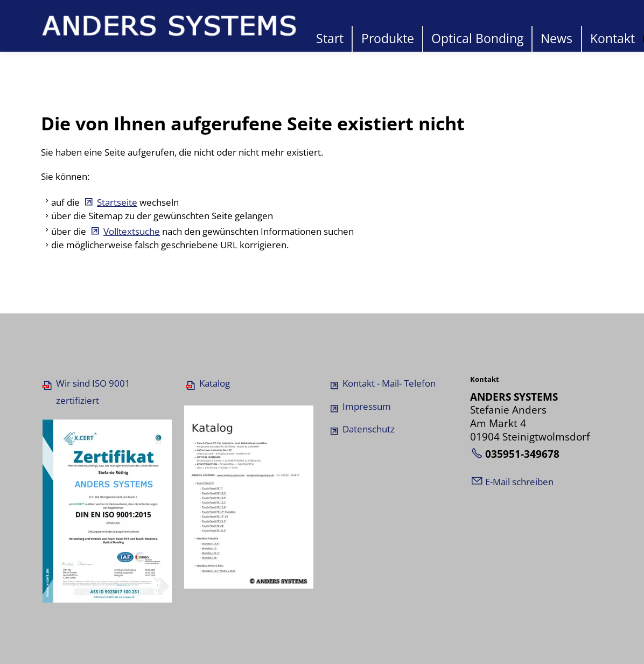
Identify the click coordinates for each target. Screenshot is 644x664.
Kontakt (612, 39)
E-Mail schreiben (519, 482)
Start (330, 39)
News (556, 39)
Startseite (117, 202)
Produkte (388, 39)
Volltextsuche (132, 231)
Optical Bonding (477, 39)
